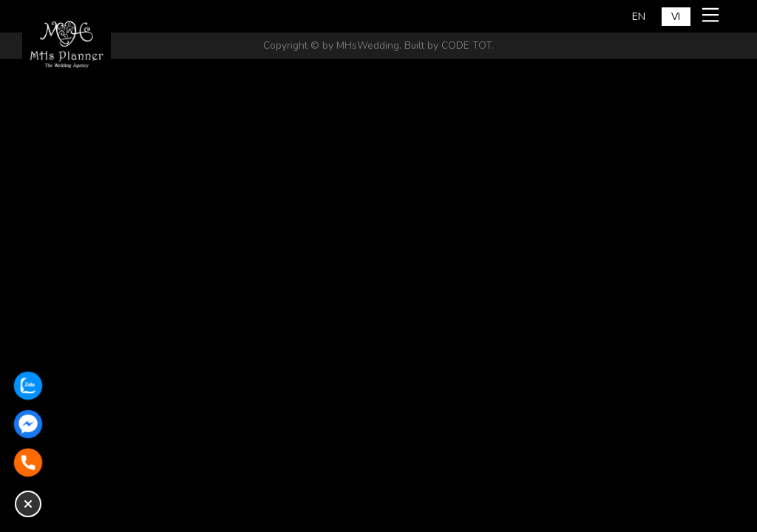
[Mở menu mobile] (713, 15)
